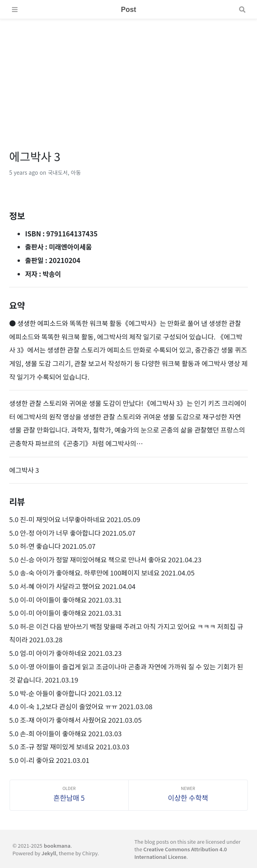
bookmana (57, 846)
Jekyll (49, 853)
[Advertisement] (128, 75)
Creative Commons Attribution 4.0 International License (180, 853)
